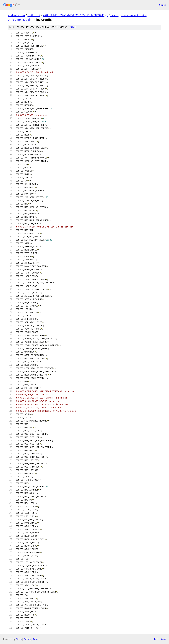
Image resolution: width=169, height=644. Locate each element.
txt (156, 639)
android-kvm (16, 15)
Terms (36, 639)
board (114, 15)
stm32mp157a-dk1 (20, 20)
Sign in (163, 5)
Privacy (27, 639)
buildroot (34, 15)
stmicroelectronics (134, 15)
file (72, 27)
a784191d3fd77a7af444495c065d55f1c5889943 (74, 15)
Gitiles (19, 639)
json (163, 639)
